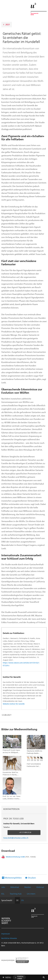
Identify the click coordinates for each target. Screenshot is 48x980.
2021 (8, 24)
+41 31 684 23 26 (25, 832)
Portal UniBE (20, 977)
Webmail (40, 887)
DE (17, 900)
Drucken (32, 878)
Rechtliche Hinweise (9, 938)
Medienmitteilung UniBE (21, 857)
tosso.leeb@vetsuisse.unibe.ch (16, 838)
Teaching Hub (16, 894)
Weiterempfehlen (13, 878)
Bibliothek (15, 887)
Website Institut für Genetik (14, 704)
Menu (8, 977)
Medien (28, 887)
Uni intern (31, 894)
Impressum (6, 934)
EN (22, 900)
